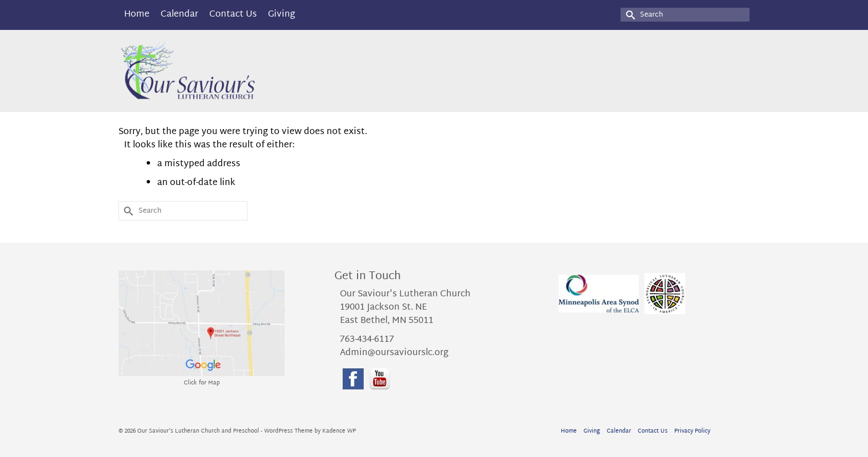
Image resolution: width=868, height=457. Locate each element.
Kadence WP (339, 431)
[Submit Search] (629, 15)
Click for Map (202, 383)
